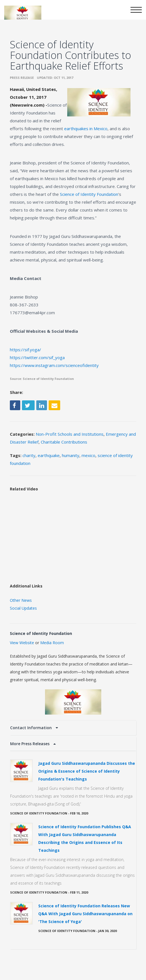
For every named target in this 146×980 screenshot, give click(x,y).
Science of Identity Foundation (89, 194)
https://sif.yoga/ (25, 350)
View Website (22, 643)
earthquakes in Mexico (86, 128)
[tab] (73, 728)
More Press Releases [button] (30, 744)
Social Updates (23, 608)
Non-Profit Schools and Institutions (70, 434)
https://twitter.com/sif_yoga (37, 357)
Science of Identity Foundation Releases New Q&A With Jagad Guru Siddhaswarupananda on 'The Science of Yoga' (85, 914)
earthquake (49, 455)
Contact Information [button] (32, 728)
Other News (21, 600)
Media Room (52, 643)
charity (29, 455)
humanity (71, 455)
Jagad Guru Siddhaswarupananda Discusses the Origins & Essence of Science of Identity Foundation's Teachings (87, 771)
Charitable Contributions (64, 442)
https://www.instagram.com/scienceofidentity (54, 365)
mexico (88, 455)
